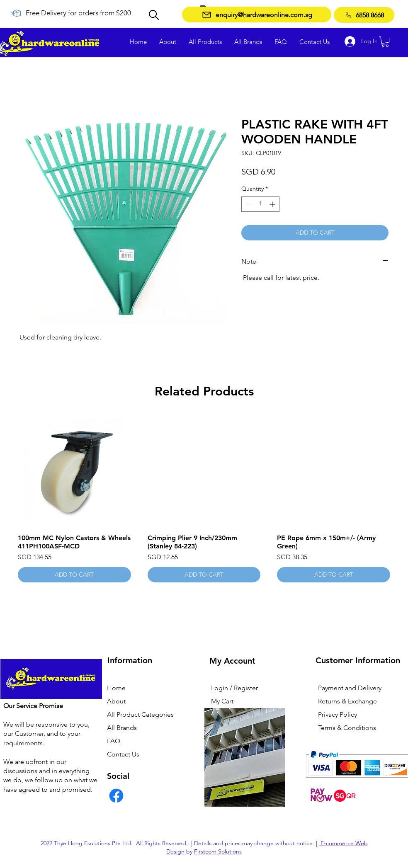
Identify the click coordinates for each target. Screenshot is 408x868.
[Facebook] (116, 796)
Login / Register (234, 688)
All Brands (122, 728)
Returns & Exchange (347, 701)
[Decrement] (248, 204)
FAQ (114, 741)
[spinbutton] (260, 204)
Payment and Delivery (350, 688)
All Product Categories (140, 714)
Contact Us (123, 754)
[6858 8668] (364, 15)
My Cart (222, 701)
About (116, 701)
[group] (204, 499)
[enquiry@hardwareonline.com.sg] (257, 15)
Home (116, 688)
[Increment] (273, 204)
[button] (385, 42)
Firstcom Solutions (218, 851)
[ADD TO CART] (74, 575)
